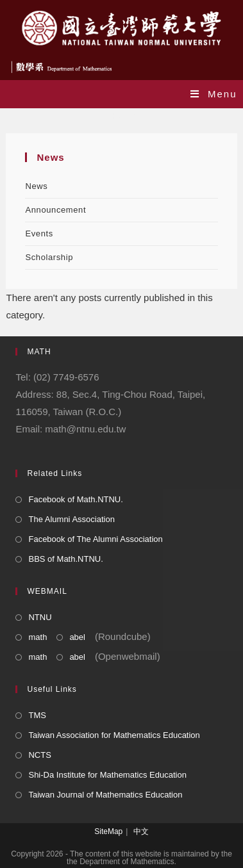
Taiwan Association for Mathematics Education (114, 735)
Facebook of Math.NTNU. (75, 499)
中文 (141, 831)
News (36, 186)
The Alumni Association (71, 519)
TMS (37, 715)
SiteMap (108, 831)
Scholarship (49, 257)
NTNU (40, 617)
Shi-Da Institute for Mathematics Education (107, 775)
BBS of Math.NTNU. (65, 559)
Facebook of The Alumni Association (95, 539)
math (38, 637)
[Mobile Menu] (214, 94)
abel (77, 637)
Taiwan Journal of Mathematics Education (105, 795)
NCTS (39, 755)
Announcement (55, 210)
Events (39, 233)
